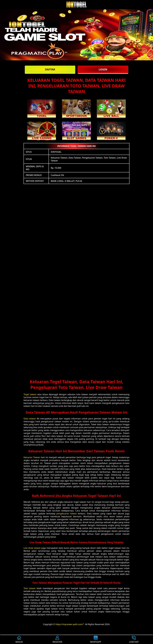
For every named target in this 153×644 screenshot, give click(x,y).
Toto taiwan (30, 588)
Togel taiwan (30, 394)
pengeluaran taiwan (67, 514)
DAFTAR (50, 69)
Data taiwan (30, 419)
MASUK (19, 640)
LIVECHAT (134, 640)
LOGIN (103, 69)
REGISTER (57, 640)
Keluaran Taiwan (32, 457)
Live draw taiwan (32, 548)
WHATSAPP (96, 640)
